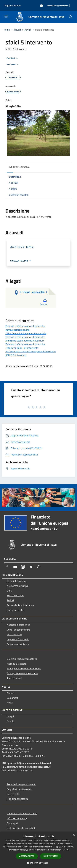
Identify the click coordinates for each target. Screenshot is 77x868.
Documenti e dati (16, 610)
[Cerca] (71, 17)
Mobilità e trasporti (17, 664)
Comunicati (13, 698)
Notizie (11, 693)
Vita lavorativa (14, 634)
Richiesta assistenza (17, 799)
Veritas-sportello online (17, 330)
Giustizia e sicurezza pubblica (22, 659)
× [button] (74, 835)
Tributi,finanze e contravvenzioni (24, 668)
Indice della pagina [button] (19, 167)
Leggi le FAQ (13, 794)
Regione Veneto (13, 5)
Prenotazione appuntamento (22, 784)
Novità (17, 30)
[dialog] (38, 850)
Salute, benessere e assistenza (23, 673)
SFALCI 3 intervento (16, 355)
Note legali (12, 823)
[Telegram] (31, 567)
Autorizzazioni (14, 678)
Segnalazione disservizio (19, 789)
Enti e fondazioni (16, 595)
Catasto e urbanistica (18, 644)
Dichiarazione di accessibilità (22, 828)
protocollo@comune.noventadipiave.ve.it (30, 763)
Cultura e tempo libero (18, 630)
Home (7, 30)
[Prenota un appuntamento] (57, 6)
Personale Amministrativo (20, 605)
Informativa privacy (17, 818)
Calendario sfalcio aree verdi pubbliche (25, 326)
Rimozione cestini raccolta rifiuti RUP (25, 341)
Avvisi (28, 30)
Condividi (13, 58)
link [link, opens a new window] (68, 850)
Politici (10, 600)
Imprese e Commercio (18, 639)
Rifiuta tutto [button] (51, 856)
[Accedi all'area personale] (41, 6)
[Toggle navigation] (6, 17)
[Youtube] (15, 567)
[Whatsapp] (39, 567)
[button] (38, 863)
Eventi (10, 721)
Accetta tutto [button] (27, 856)
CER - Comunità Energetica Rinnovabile (26, 333)
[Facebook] (7, 567)
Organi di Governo (16, 581)
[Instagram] (23, 567)
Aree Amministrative (18, 586)
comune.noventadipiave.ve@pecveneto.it (29, 767)
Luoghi (10, 716)
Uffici (10, 591)
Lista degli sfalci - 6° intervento (22, 348)
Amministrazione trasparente (22, 813)
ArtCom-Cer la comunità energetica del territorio (30, 351)
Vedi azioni (13, 65)
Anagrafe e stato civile (18, 625)
